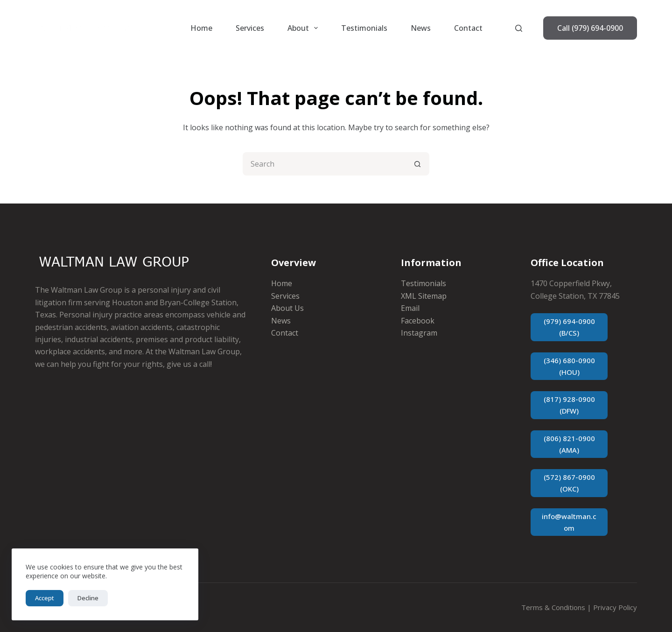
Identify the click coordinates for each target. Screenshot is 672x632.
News (421, 28)
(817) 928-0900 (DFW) (569, 405)
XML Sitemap (424, 296)
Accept (45, 598)
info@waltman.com (569, 522)
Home (201, 28)
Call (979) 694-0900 (590, 28)
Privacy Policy (615, 607)
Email (410, 308)
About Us (287, 308)
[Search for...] (324, 164)
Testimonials (364, 28)
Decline (88, 598)
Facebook (418, 321)
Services (250, 28)
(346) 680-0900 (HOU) (569, 366)
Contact (468, 28)
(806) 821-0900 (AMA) (569, 444)
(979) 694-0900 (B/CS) (569, 327)
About (304, 28)
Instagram (419, 333)
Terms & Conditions (553, 607)
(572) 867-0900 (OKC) (569, 483)
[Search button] (418, 164)
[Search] (519, 28)
